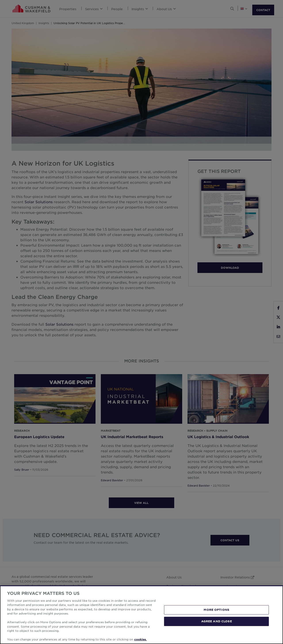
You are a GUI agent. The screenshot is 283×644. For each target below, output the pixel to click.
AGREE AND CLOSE (217, 621)
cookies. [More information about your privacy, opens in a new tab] (141, 639)
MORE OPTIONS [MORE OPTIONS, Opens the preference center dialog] (216, 610)
